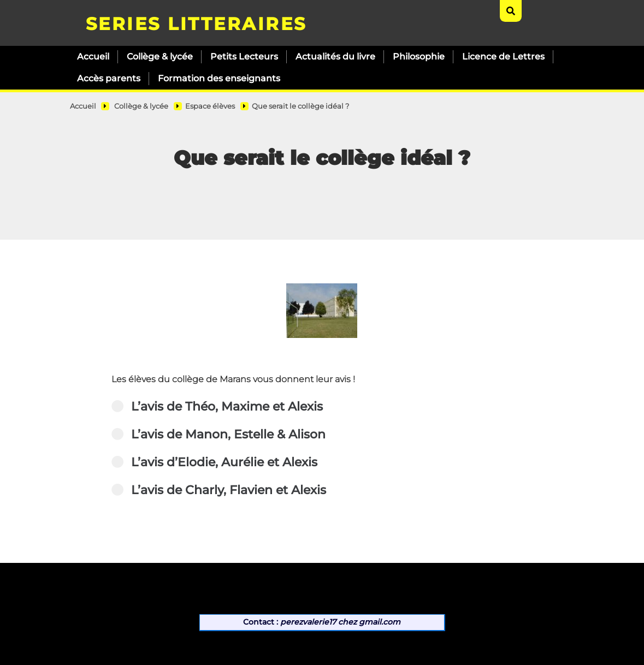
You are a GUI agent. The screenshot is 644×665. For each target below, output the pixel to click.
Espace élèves (210, 106)
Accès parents (109, 78)
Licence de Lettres (503, 57)
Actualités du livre (335, 57)
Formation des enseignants (219, 78)
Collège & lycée (160, 57)
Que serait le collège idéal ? (300, 106)
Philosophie (419, 57)
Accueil (93, 57)
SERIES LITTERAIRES (196, 24)
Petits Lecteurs (244, 57)
